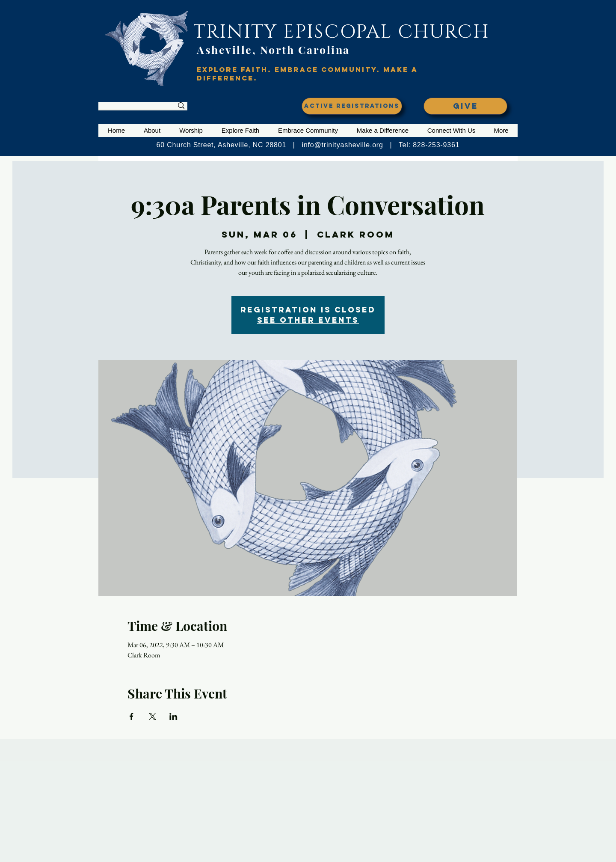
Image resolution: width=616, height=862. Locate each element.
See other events (308, 320)
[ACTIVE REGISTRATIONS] (352, 106)
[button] (152, 131)
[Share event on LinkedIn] (173, 716)
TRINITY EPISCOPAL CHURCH (341, 32)
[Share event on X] (153, 716)
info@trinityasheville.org (343, 145)
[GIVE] (465, 106)
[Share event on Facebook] (132, 716)
